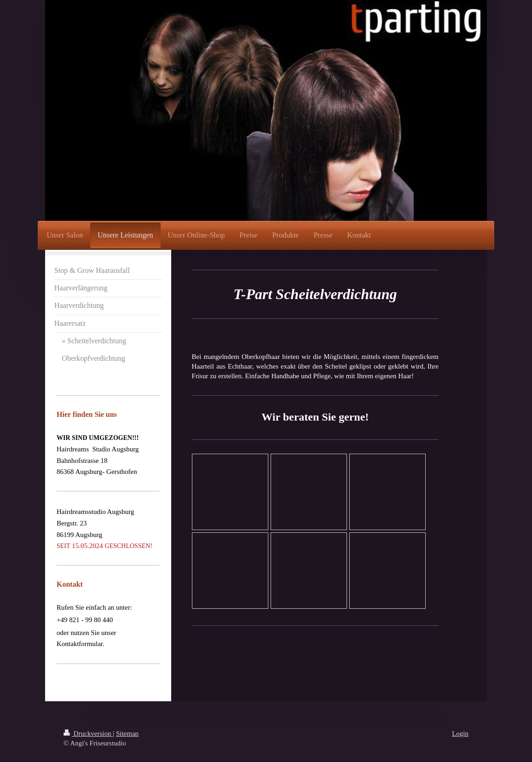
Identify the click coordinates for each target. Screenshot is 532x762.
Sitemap (127, 733)
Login (460, 733)
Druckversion (88, 733)
